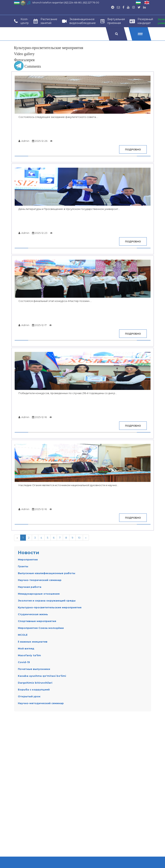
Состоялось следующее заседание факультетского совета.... (58, 117)
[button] (140, 34)
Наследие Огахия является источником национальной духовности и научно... (69, 485)
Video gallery (24, 54)
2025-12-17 (39, 325)
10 (79, 538)
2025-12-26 (40, 141)
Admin (24, 141)
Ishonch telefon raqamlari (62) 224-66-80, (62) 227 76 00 (66, 2)
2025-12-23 (40, 233)
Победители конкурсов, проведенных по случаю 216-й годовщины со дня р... (68, 393)
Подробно (133, 149)
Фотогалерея (24, 60)
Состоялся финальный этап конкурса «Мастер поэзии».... (55, 301)
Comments (28, 66)
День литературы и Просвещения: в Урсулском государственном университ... (69, 209)
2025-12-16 (39, 417)
